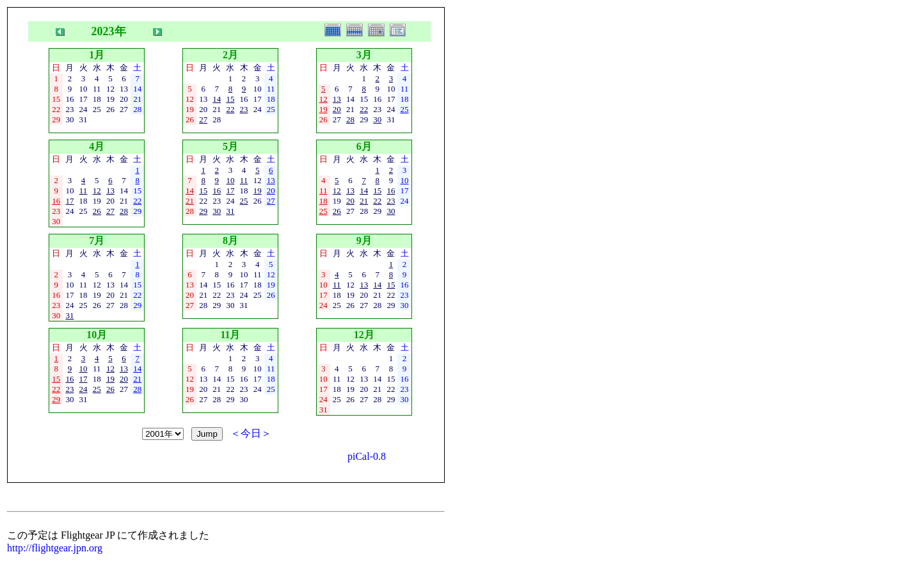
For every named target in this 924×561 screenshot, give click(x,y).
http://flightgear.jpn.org (55, 548)
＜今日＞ (251, 433)
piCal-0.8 (367, 456)
